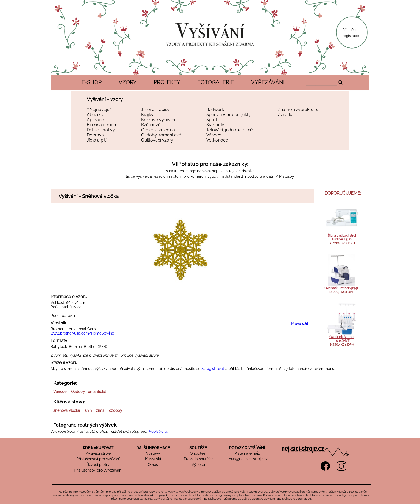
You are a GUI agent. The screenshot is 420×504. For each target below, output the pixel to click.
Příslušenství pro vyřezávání (98, 470)
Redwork (215, 110)
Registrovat (159, 431)
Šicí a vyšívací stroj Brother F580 (342, 238)
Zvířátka (286, 115)
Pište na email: (247, 453)
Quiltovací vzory (157, 140)
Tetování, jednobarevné (229, 130)
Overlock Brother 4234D (342, 288)
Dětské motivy (101, 130)
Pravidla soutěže (198, 459)
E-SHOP (92, 82)
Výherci (198, 465)
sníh (88, 410)
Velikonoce (217, 140)
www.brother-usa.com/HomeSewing (82, 333)
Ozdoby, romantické (161, 135)
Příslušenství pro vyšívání (98, 459)
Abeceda (96, 115)
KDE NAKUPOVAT (98, 448)
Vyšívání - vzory (105, 99)
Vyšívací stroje (98, 453)
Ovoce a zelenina (158, 130)
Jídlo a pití (97, 140)
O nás (153, 465)
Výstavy (153, 453)
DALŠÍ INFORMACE (153, 448)
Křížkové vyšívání (158, 120)
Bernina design (101, 125)
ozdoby (116, 410)
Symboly (215, 125)
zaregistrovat (213, 369)
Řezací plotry (98, 465)
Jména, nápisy (155, 110)
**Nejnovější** (100, 110)
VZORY (128, 82)
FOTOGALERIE (216, 82)
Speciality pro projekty (228, 115)
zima (100, 410)
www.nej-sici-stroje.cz (221, 171)
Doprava (95, 135)
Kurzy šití (153, 459)
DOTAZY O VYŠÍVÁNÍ (247, 448)
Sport (212, 120)
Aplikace (95, 120)
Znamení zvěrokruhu (298, 110)
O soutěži (198, 453)
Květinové (151, 125)
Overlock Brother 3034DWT (342, 339)
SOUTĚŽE (198, 448)
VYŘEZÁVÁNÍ (268, 82)
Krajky (147, 115)
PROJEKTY (167, 82)
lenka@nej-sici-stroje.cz (247, 459)
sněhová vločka (67, 410)
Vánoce (214, 135)
